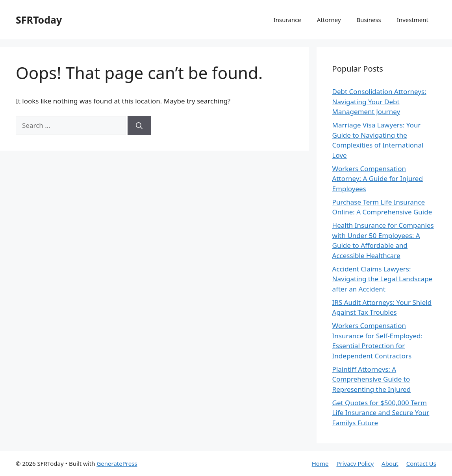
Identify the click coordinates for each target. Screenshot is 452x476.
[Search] (139, 125)
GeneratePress (117, 463)
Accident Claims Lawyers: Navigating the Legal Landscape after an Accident (383, 279)
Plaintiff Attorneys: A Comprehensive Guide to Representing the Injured (372, 379)
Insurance (287, 20)
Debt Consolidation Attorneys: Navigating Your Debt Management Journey (379, 101)
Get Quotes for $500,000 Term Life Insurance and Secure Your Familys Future (381, 413)
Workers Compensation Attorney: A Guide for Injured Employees (378, 179)
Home (320, 463)
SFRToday (39, 20)
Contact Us (421, 463)
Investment (413, 20)
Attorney (329, 20)
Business (369, 20)
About (390, 463)
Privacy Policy (355, 463)
